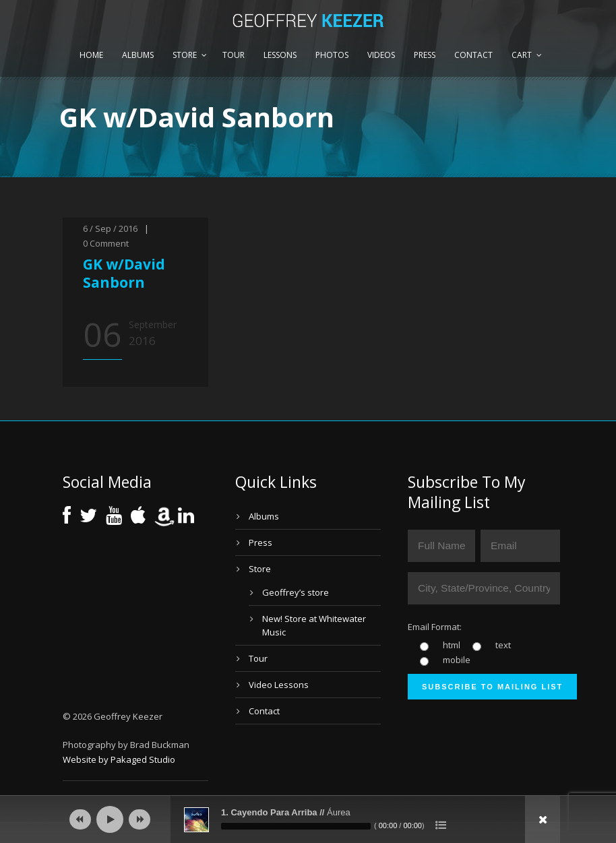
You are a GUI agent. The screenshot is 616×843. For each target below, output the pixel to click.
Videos (381, 55)
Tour (234, 55)
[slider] (296, 826)
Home (91, 55)
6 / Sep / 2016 (110, 228)
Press (425, 55)
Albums (138, 55)
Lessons (280, 55)
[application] (308, 819)
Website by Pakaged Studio (119, 759)
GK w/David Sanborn (124, 273)
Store (185, 55)
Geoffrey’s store (296, 592)
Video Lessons (279, 685)
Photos (332, 55)
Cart (522, 55)
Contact (473, 55)
